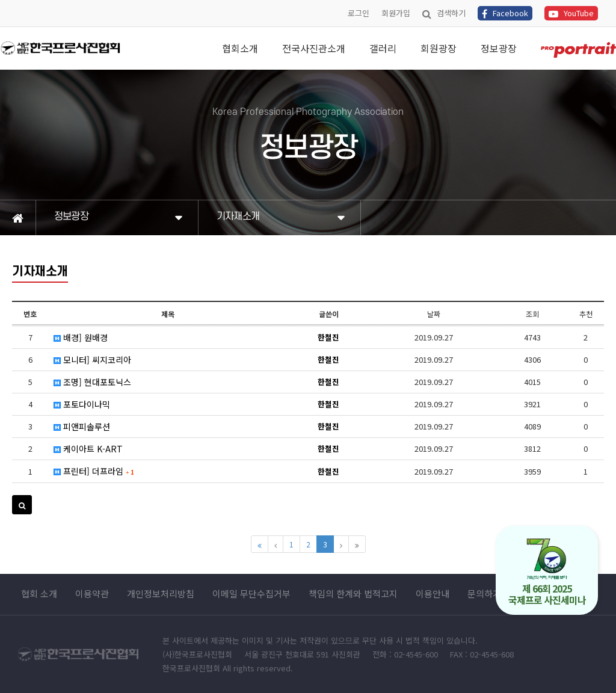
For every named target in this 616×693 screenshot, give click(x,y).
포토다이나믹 (82, 404)
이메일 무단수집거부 (251, 594)
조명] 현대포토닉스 (92, 382)
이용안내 (433, 594)
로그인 (359, 13)
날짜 (434, 314)
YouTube (571, 13)
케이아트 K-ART (88, 449)
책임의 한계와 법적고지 (353, 594)
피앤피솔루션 (82, 427)
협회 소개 (39, 594)
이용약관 (92, 594)
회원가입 (396, 13)
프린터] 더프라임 (94, 471)
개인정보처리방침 (161, 594)
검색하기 (444, 13)
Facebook (505, 13)
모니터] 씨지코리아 (92, 360)
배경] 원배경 (81, 337)
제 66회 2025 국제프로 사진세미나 (547, 572)
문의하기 (484, 594)
